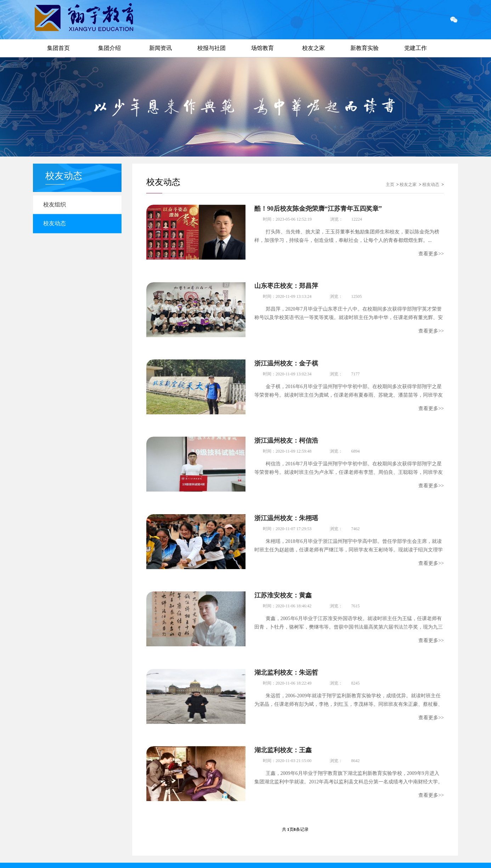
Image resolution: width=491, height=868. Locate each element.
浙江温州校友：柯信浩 (286, 436)
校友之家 (314, 48)
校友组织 (57, 205)
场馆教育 (263, 48)
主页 (390, 185)
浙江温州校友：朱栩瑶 (286, 512)
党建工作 (416, 48)
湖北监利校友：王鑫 (283, 739)
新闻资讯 (160, 48)
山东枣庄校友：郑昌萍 (286, 284)
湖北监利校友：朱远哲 (286, 663)
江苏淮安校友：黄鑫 (283, 588)
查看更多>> (431, 254)
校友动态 (57, 225)
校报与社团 (211, 48)
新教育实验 (365, 48)
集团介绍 (109, 48)
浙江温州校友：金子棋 (286, 360)
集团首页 (58, 48)
